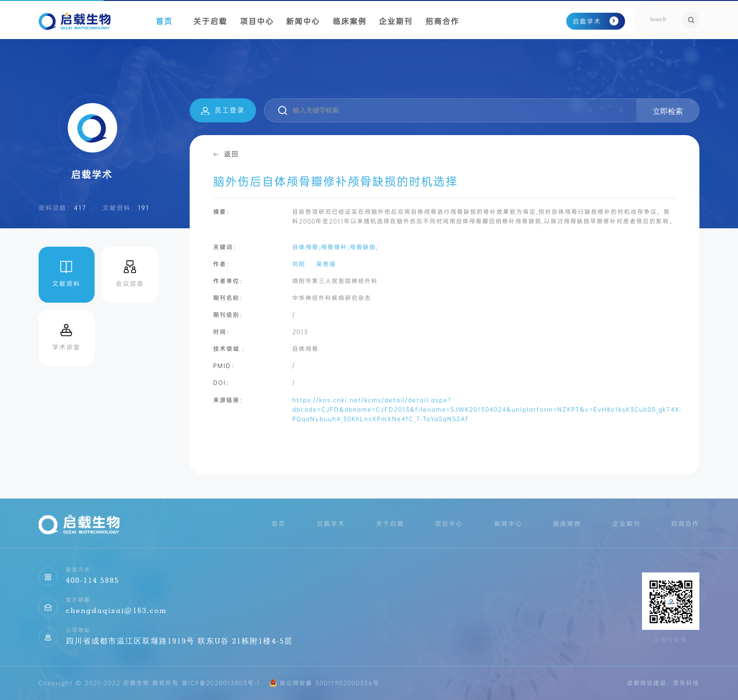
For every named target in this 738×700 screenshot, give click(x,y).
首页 (164, 21)
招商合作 (442, 21)
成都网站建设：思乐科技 (663, 683)
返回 (226, 154)
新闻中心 (303, 21)
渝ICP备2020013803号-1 (221, 683)
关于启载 (210, 21)
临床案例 (350, 21)
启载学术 (596, 21)
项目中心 (257, 21)
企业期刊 (396, 21)
